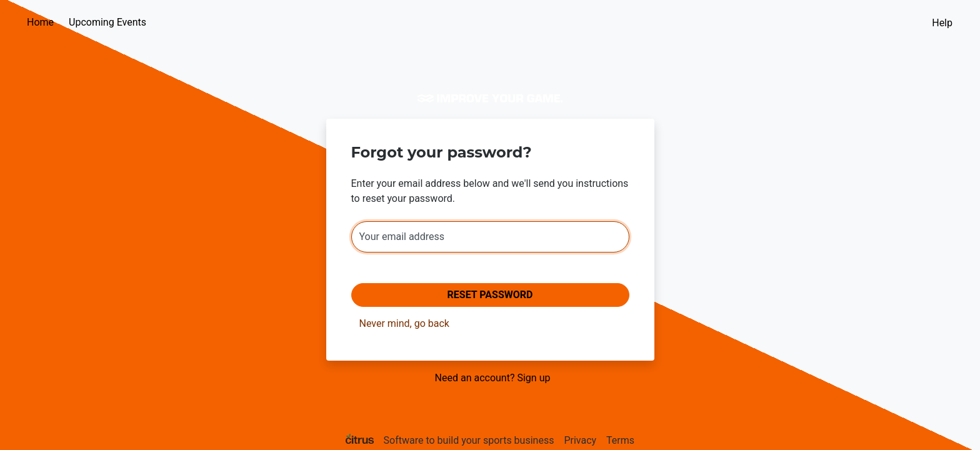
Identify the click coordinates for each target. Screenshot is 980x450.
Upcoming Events (107, 22)
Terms (620, 440)
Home (40, 22)
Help (942, 23)
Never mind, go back (404, 323)
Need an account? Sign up (493, 378)
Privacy (580, 440)
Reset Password (490, 295)
